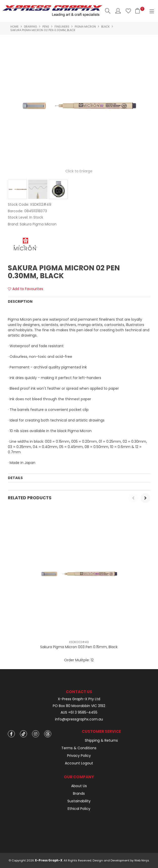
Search (108, 11)
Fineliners (62, 27)
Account (118, 11)
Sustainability (79, 801)
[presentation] (133, 498)
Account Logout (79, 763)
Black (106, 27)
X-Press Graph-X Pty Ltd (79, 699)
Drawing (31, 27)
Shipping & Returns (101, 740)
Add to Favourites (28, 289)
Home (15, 27)
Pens (46, 27)
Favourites (128, 11)
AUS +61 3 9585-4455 (79, 712)
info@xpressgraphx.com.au (79, 719)
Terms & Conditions (79, 748)
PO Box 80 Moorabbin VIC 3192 (79, 706)
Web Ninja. (142, 860)
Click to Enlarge (79, 171)
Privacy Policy (79, 756)
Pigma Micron (85, 27)
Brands (79, 793)
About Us (79, 786)
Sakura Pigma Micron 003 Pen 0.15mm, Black (79, 647)
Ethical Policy (79, 809)
